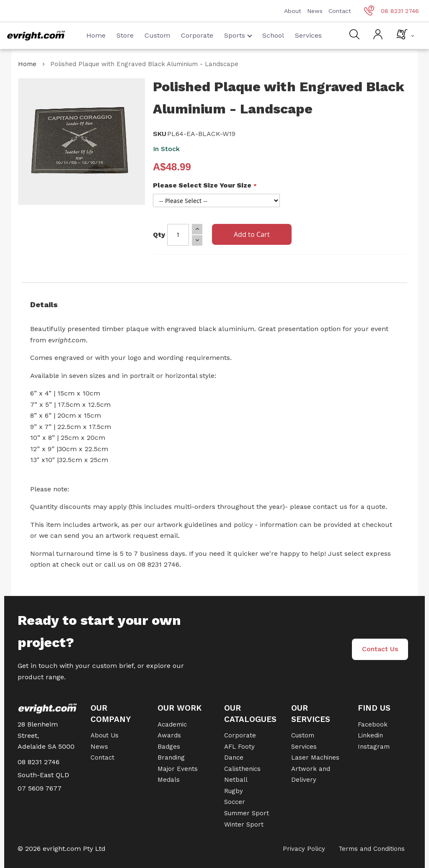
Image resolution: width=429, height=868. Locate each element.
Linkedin (370, 735)
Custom (157, 35)
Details (44, 304)
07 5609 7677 (40, 788)
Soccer (235, 802)
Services (308, 35)
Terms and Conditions (372, 849)
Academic (172, 724)
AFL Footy (239, 747)
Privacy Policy (304, 849)
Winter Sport (244, 824)
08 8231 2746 (392, 11)
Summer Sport (247, 813)
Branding (171, 758)
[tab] (214, 305)
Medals (169, 780)
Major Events (178, 769)
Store (125, 35)
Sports (238, 35)
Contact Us (380, 649)
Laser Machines (315, 758)
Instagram (374, 747)
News (315, 11)
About (293, 11)
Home (96, 35)
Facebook (373, 724)
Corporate (197, 35)
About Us (105, 735)
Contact (340, 11)
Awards (169, 735)
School (273, 35)
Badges (169, 747)
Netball (236, 780)
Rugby (234, 791)
